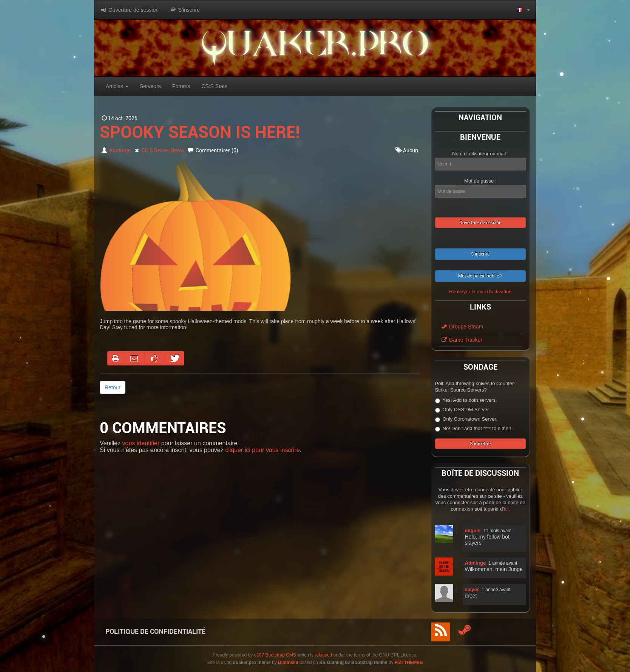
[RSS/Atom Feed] (441, 632)
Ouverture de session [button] (129, 10)
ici (506, 509)
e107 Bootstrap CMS (275, 655)
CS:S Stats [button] (214, 86)
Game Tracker (462, 340)
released (323, 655)
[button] (523, 10)
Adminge (120, 150)
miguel (473, 530)
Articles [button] (117, 86)
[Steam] (465, 632)
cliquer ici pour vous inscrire (262, 450)
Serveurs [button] (150, 86)
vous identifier (141, 443)
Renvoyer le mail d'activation (480, 292)
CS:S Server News (162, 150)
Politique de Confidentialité (155, 631)
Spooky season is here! (200, 132)
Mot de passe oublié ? (480, 276)
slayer (472, 589)
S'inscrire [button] (185, 10)
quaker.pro (315, 48)
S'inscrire (480, 254)
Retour (113, 387)
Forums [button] (181, 86)
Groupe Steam (462, 327)
